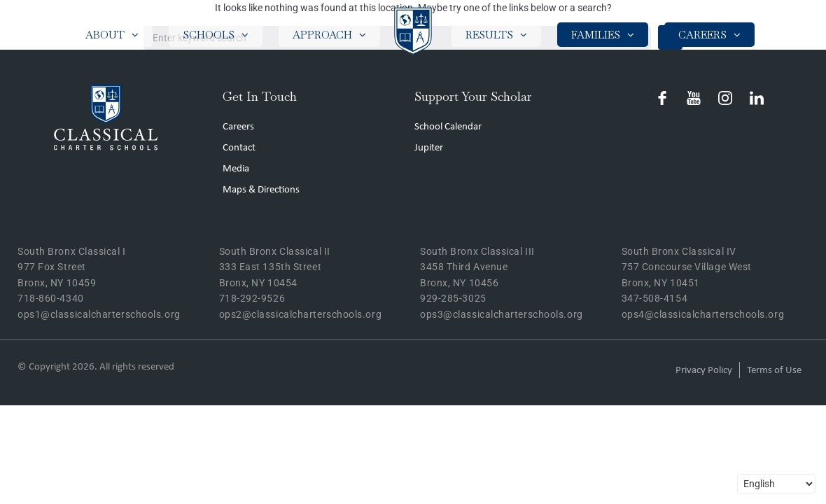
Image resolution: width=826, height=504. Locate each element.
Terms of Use (774, 371)
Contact (239, 148)
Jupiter (429, 148)
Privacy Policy (704, 371)
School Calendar (448, 127)
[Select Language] (776, 484)
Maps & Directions (261, 190)
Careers (238, 127)
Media (236, 169)
